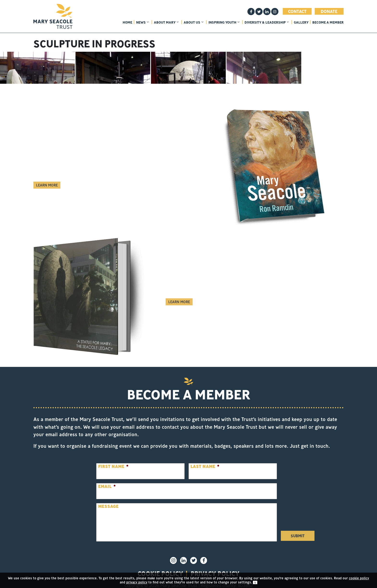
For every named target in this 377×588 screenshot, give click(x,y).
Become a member (328, 22)
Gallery (301, 22)
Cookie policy (160, 566)
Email (107, 478)
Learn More (47, 177)
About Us (194, 22)
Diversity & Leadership (267, 22)
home (127, 22)
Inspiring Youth (224, 22)
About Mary (166, 22)
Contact (297, 11)
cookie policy (359, 578)
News (142, 22)
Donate (329, 11)
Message (108, 498)
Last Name (205, 458)
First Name (113, 458)
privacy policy (215, 566)
